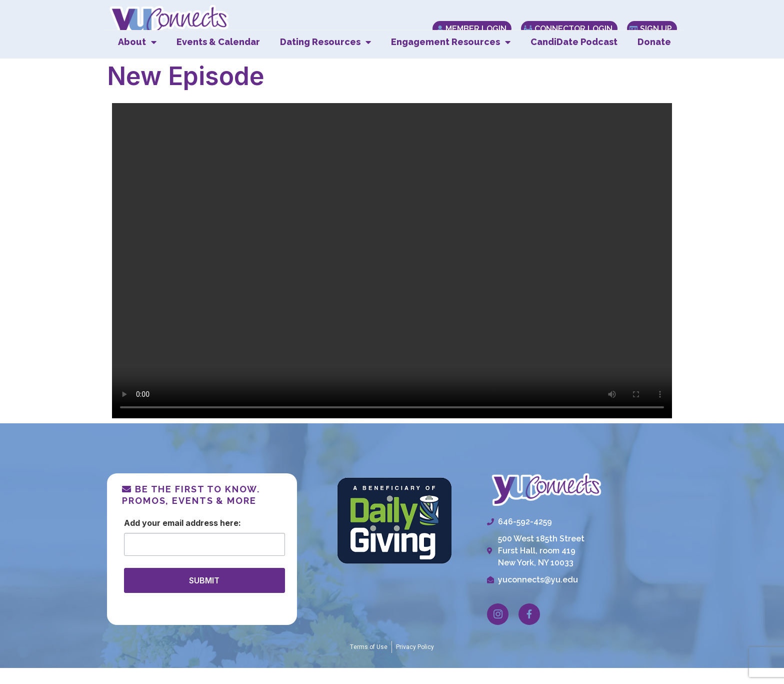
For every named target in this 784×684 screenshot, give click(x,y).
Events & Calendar (218, 58)
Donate (654, 58)
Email (173, 538)
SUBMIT (204, 596)
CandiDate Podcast (574, 58)
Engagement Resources (451, 58)
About (137, 58)
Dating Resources (325, 58)
